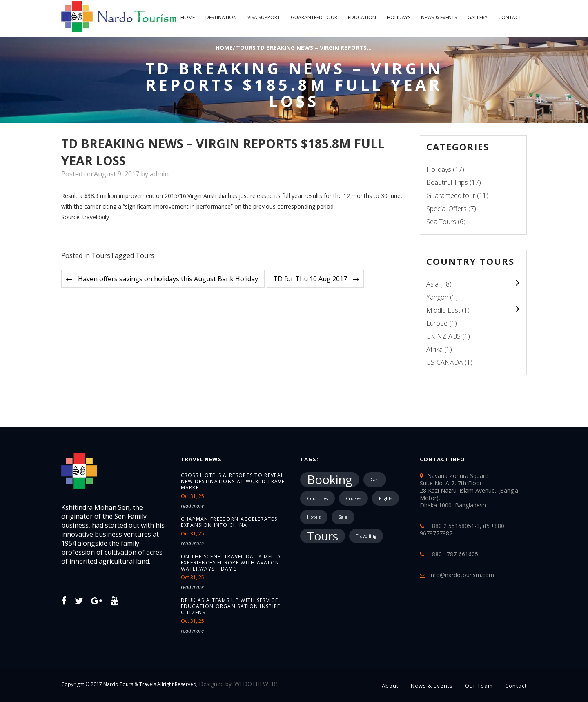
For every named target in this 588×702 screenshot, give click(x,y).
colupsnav (517, 283)
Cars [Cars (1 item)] (375, 480)
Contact (510, 17)
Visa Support (264, 17)
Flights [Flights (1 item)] (385, 498)
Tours (246, 48)
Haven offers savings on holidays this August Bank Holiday (168, 279)
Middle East (443, 310)
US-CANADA (445, 362)
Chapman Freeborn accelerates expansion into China (229, 522)
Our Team (479, 686)
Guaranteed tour (314, 17)
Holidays (399, 17)
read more (192, 506)
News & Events (439, 17)
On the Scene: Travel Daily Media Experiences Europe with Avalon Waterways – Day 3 (231, 563)
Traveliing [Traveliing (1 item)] (366, 536)
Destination (221, 17)
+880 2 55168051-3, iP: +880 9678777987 (462, 530)
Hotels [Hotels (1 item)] (314, 517)
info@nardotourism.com (462, 575)
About (390, 686)
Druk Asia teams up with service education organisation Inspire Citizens (231, 606)
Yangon (437, 297)
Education (362, 17)
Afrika (434, 349)
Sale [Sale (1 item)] (343, 517)
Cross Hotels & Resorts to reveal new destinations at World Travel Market (234, 481)
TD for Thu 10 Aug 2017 (310, 279)
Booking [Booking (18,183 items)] (330, 480)
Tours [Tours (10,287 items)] (323, 536)
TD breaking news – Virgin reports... (314, 48)
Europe (437, 323)
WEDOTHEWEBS (257, 684)
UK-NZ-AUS (443, 336)
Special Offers (447, 209)
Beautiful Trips (447, 182)
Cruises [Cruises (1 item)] (353, 498)
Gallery (478, 17)
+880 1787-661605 (453, 554)
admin (159, 174)
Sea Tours (441, 222)
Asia (432, 284)
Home (188, 17)
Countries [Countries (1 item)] (317, 498)
